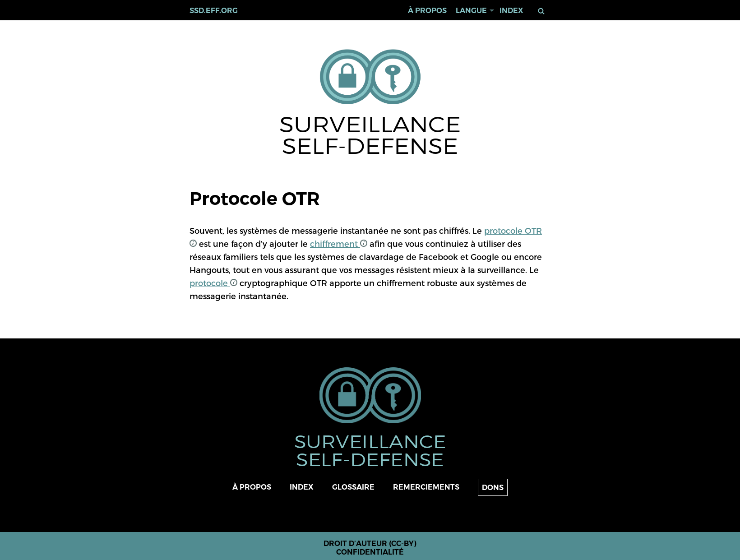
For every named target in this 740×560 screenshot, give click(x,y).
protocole (213, 283)
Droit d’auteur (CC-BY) (370, 544)
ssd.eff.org (214, 11)
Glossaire (353, 487)
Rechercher (543, 11)
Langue (471, 11)
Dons (493, 488)
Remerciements (426, 487)
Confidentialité (370, 552)
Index (511, 11)
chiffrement (339, 243)
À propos (427, 11)
